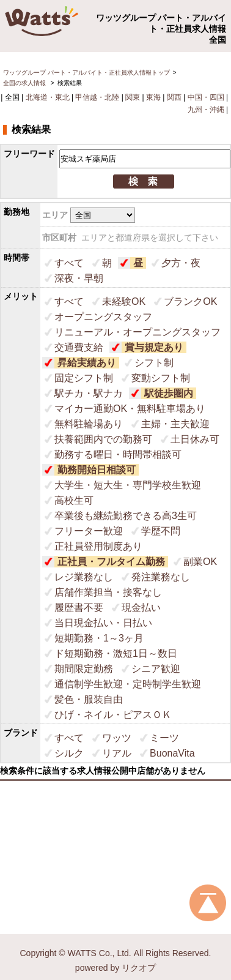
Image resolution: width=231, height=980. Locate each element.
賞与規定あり (154, 347)
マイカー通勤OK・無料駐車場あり (130, 409)
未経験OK (124, 301)
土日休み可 (195, 439)
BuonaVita (172, 753)
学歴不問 (161, 531)
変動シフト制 (161, 378)
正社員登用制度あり (98, 546)
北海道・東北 (48, 97)
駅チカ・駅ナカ (89, 393)
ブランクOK (190, 301)
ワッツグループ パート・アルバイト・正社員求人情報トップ (86, 73)
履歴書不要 (79, 608)
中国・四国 (206, 97)
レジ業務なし (84, 577)
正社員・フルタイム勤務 (111, 562)
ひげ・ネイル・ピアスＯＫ (113, 715)
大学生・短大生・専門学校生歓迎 (128, 485)
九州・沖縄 (206, 110)
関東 (133, 97)
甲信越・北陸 (97, 97)
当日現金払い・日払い (103, 623)
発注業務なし (161, 577)
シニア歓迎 (156, 669)
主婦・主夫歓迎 (175, 424)
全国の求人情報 (25, 83)
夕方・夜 (181, 263)
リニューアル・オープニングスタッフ (137, 332)
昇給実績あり (87, 363)
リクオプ (139, 968)
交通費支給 (79, 347)
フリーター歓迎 (89, 531)
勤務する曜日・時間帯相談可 (118, 454)
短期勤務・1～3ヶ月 (99, 638)
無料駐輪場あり (89, 424)
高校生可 (74, 500)
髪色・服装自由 (89, 699)
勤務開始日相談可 (97, 470)
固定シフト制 (84, 378)
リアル (117, 753)
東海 (153, 97)
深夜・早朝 (79, 278)
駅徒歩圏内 (169, 393)
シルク (69, 753)
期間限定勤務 (84, 669)
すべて (69, 263)
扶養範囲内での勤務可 (103, 439)
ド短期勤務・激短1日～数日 (116, 653)
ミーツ (164, 738)
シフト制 (154, 363)
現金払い (141, 608)
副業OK (200, 562)
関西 (174, 97)
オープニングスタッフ (103, 317)
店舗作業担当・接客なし (108, 592)
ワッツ (117, 738)
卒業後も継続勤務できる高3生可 (126, 516)
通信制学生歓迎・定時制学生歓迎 (128, 684)
